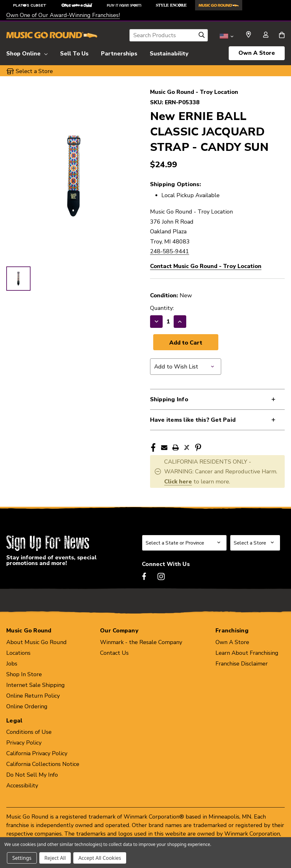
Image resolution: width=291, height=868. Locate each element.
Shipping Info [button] (169, 399)
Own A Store (257, 53)
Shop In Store (24, 674)
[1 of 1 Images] (18, 279)
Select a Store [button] (34, 71)
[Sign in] (266, 35)
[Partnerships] (119, 53)
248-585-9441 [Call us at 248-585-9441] (170, 251)
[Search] (202, 37)
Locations (18, 653)
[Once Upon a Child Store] (77, 5)
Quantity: (162, 308)
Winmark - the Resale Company (141, 642)
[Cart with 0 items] (282, 35)
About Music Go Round (36, 642)
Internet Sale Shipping (36, 685)
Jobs (12, 664)
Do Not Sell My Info (32, 775)
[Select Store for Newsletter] (255, 543)
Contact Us (114, 653)
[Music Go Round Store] (219, 5)
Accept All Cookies (100, 858)
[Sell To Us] (74, 53)
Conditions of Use (29, 732)
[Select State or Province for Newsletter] (184, 543)
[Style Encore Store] (171, 5)
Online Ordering (27, 706)
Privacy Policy (24, 743)
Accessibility (22, 785)
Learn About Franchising (247, 653)
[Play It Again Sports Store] (124, 5)
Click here (178, 482)
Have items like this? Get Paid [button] (193, 420)
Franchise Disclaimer (242, 664)
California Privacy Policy (37, 753)
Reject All (55, 858)
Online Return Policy (33, 696)
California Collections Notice (43, 764)
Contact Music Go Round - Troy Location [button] (206, 266)
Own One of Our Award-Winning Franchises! (63, 15)
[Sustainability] (169, 53)
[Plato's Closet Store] (30, 5)
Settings (22, 858)
